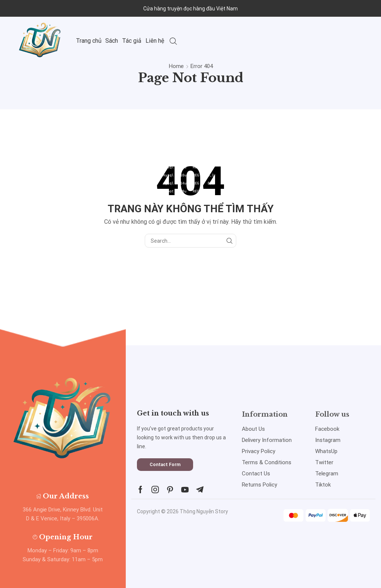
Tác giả (132, 41)
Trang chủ (89, 41)
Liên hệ (155, 41)
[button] (165, 465)
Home (176, 66)
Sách (112, 41)
